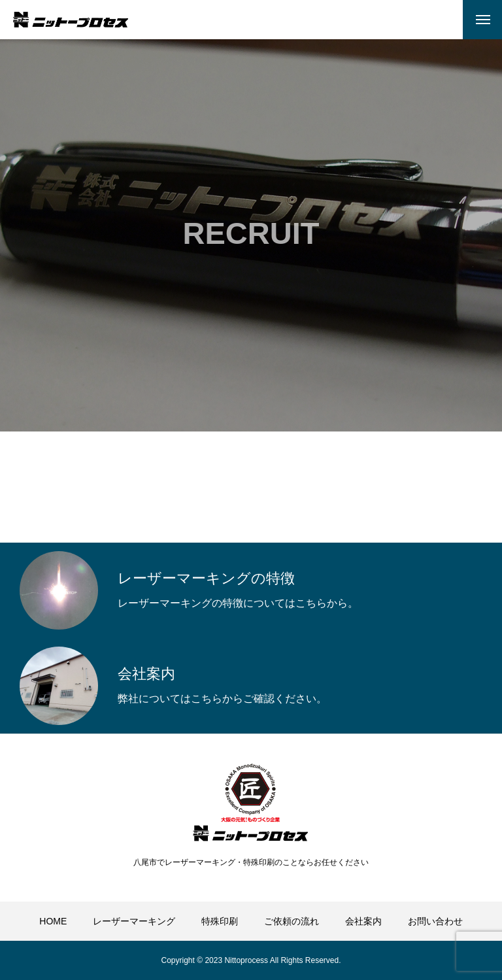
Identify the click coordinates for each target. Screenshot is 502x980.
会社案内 (363, 921)
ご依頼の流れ (292, 921)
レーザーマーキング (134, 921)
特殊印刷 (220, 921)
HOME (53, 921)
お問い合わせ (435, 921)
